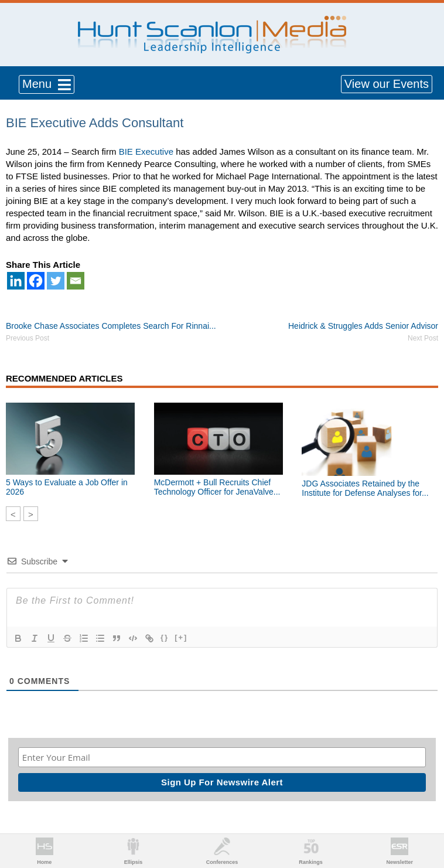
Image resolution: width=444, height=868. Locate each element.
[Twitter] (56, 281)
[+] (181, 637)
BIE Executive (146, 152)
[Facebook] (36, 281)
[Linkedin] (16, 281)
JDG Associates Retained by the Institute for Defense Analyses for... (365, 488)
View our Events (387, 84)
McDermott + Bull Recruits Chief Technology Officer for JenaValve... (217, 487)
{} (165, 637)
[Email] (76, 281)
